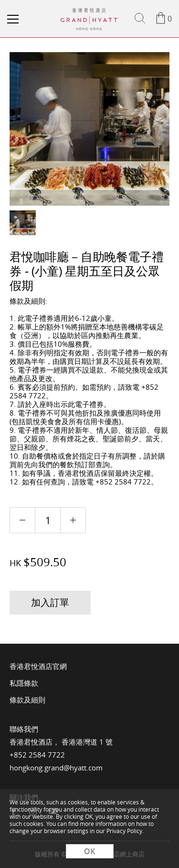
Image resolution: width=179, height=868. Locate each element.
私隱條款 (24, 683)
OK (89, 851)
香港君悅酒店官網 (38, 666)
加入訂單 (50, 602)
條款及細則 (27, 700)
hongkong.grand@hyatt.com (56, 768)
